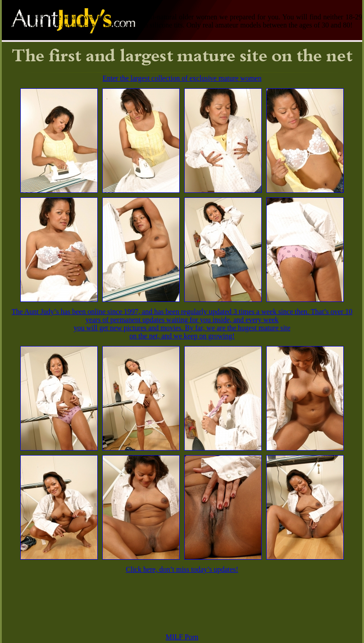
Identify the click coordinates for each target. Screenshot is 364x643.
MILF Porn (182, 637)
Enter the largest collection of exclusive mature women (182, 78)
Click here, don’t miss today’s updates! (182, 569)
